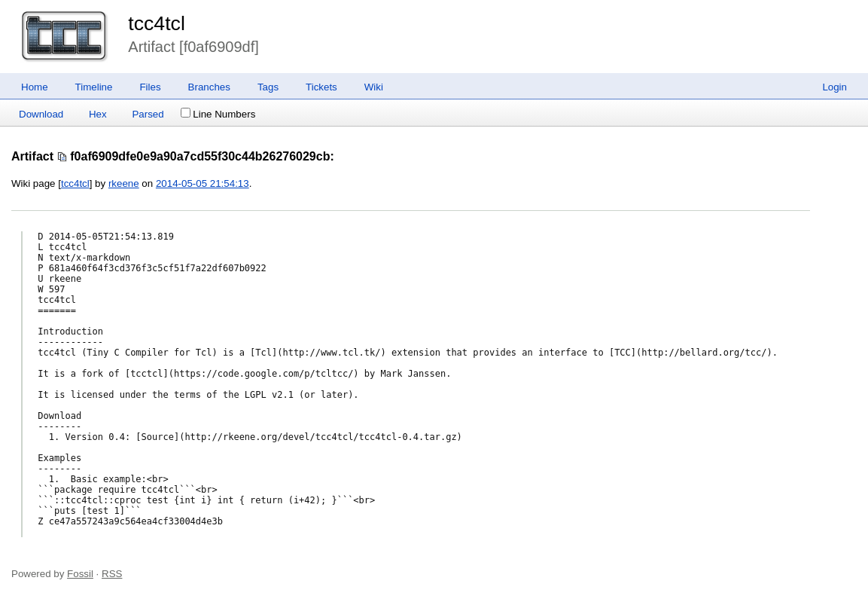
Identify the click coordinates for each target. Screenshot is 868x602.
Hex (98, 114)
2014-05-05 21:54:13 (203, 183)
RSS (112, 574)
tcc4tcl (157, 23)
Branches (209, 87)
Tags (268, 87)
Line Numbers (218, 114)
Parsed (148, 114)
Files (150, 87)
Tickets (321, 87)
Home (35, 87)
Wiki (374, 87)
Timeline (94, 87)
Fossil (80, 574)
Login (834, 87)
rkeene (124, 183)
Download (41, 114)
